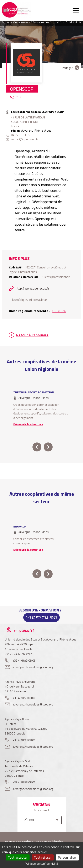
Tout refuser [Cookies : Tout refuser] (43, 857)
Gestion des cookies (18, 842)
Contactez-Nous (45, 618)
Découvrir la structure (28, 424)
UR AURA (59, 311)
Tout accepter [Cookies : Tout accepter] (18, 857)
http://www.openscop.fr (32, 288)
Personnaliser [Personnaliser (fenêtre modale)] (67, 857)
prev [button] (37, 447)
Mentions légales (50, 842)
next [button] (48, 447)
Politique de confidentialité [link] (41, 864)
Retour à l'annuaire (32, 335)
